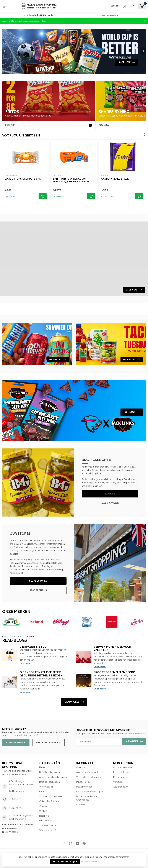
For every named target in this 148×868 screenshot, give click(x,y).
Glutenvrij (44, 806)
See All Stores (38, 581)
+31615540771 (15, 799)
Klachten (81, 805)
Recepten (44, 816)
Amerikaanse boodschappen (53, 777)
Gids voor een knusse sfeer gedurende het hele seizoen (41, 674)
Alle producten (121, 787)
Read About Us (38, 590)
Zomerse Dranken (48, 825)
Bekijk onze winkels (48, 743)
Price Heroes (46, 821)
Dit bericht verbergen (65, 861)
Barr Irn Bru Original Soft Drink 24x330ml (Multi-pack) (71, 180)
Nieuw (42, 767)
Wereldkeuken (46, 787)
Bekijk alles (74, 702)
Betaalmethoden (84, 787)
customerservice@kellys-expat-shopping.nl (21, 817)
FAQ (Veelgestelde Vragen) (90, 792)
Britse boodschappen (50, 772)
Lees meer (26, 663)
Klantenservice (16, 743)
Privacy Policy (83, 782)
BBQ (41, 792)
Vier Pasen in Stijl (33, 647)
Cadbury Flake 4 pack (115, 179)
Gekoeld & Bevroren (49, 801)
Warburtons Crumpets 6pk (23, 179)
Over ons (81, 767)
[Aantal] (35, 196)
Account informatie (122, 767)
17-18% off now (110, 503)
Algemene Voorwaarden (88, 772)
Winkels (43, 811)
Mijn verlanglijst (121, 777)
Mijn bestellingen (122, 772)
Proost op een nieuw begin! (114, 672)
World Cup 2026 (48, 830)
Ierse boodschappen (50, 782)
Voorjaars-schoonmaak (51, 796)
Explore (110, 494)
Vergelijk (117, 782)
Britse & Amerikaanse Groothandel (87, 798)
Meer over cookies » (90, 862)
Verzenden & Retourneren (89, 777)
